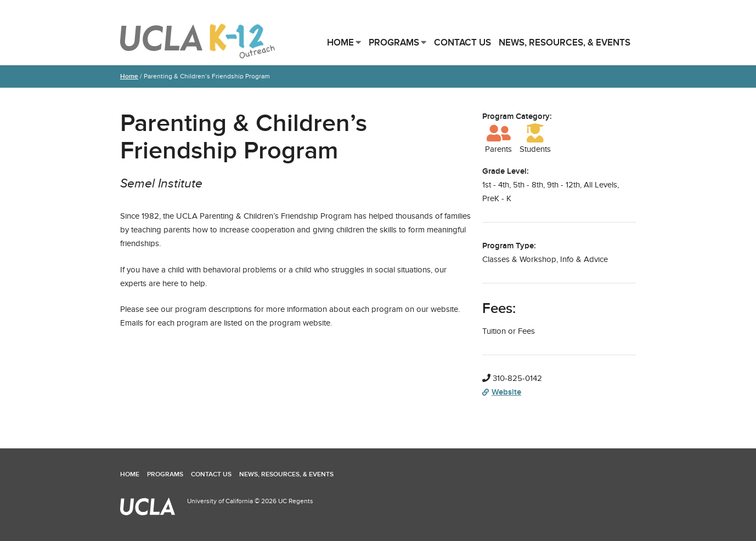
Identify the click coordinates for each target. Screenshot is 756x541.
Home (340, 42)
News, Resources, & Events (565, 42)
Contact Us (462, 42)
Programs (394, 42)
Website (502, 392)
